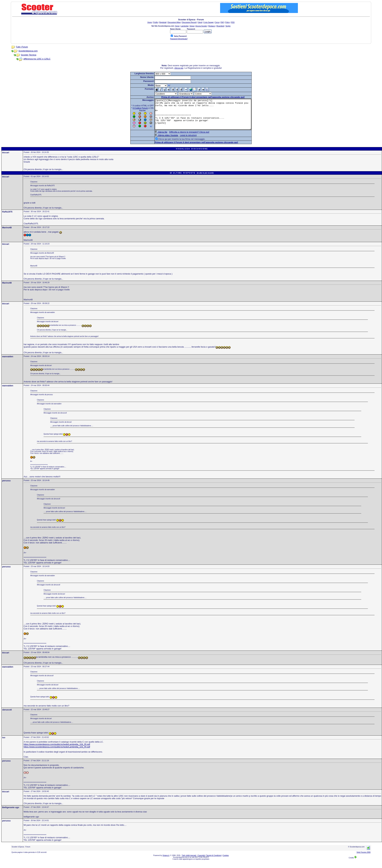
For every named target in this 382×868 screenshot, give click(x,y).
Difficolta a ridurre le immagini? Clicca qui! (183, 138)
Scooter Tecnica (29, 55)
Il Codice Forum (134, 108)
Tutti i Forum (22, 47)
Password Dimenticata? (179, 39)
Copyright (201, 861)
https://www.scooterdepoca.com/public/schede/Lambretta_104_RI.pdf (57, 750)
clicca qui (179, 68)
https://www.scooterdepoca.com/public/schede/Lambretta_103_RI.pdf (57, 753)
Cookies (226, 861)
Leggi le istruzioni (182, 141)
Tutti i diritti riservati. (189, 861)
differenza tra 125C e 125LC (37, 59)
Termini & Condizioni (214, 861)
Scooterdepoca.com (28, 51)
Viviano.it (166, 861)
